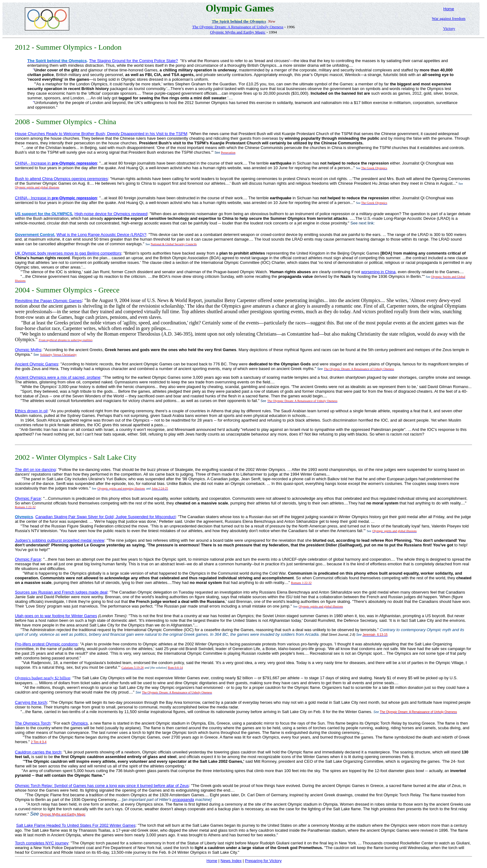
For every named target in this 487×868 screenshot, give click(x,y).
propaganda (183, 800)
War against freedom (449, 18)
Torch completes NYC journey (42, 843)
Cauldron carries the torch (38, 752)
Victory (449, 28)
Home (449, 9)
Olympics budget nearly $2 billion (43, 678)
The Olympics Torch (33, 723)
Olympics (79, 723)
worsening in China (378, 272)
